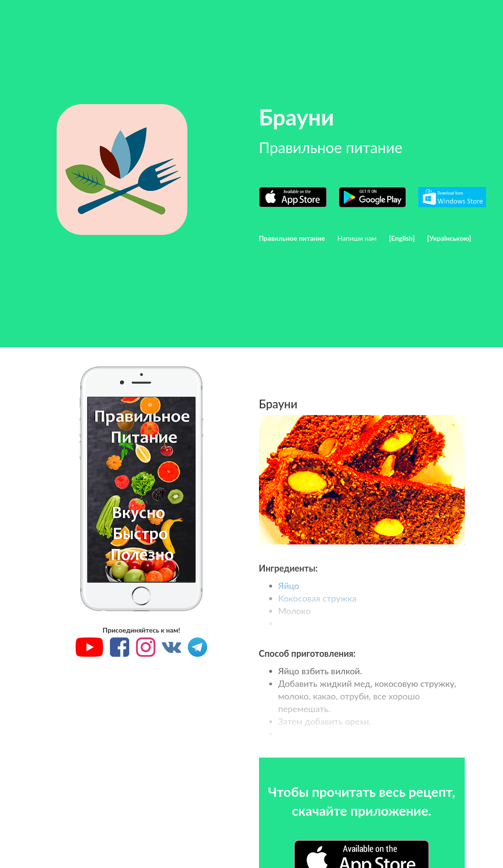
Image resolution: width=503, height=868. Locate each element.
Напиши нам (357, 238)
